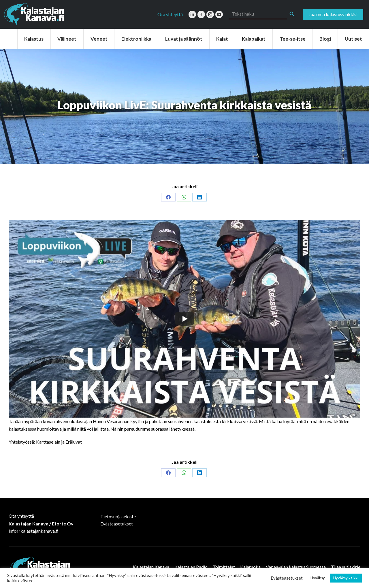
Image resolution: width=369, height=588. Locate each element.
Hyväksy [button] (318, 578)
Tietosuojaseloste (118, 516)
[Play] (184, 319)
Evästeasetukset (117, 524)
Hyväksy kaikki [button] (346, 578)
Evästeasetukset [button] (287, 578)
